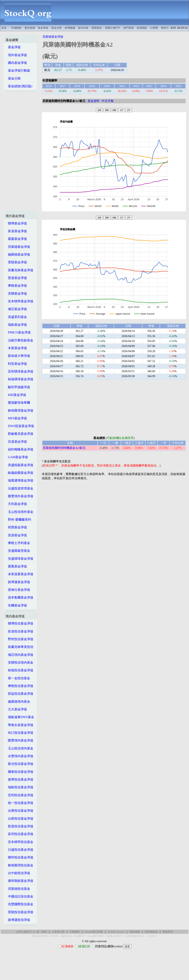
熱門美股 (129, 28)
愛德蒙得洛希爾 (18, 403)
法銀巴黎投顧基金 (19, 340)
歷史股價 (30, 28)
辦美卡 (165, 28)
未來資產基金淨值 (19, 574)
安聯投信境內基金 (19, 662)
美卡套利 (54, 936)
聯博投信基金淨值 (19, 623)
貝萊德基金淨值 (18, 247)
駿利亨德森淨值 (18, 387)
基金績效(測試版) (19, 86)
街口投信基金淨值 (19, 733)
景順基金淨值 (16, 262)
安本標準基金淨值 (19, 301)
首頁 (4, 28)
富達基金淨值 (16, 231)
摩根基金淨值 (16, 286)
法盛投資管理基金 (19, 488)
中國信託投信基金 (19, 896)
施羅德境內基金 (18, 702)
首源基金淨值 (16, 535)
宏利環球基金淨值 (19, 371)
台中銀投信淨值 (18, 873)
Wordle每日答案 (94, 932)
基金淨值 (43, 28)
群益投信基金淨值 (19, 694)
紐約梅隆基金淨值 (19, 449)
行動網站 (75, 932)
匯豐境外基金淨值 (19, 496)
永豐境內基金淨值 (19, 756)
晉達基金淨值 (16, 278)
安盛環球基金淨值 (19, 559)
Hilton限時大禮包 (95, 936)
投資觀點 (142, 28)
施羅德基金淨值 (18, 254)
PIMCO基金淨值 (18, 332)
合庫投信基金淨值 (19, 811)
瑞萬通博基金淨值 (19, 480)
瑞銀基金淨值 (16, 325)
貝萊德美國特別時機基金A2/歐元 (64, 448)
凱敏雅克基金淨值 (19, 434)
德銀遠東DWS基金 (20, 717)
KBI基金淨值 (16, 395)
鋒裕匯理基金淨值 (19, 410)
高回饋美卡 (80, 936)
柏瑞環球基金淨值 (19, 379)
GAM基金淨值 (17, 457)
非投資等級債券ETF (135, 936)
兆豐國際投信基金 (19, 904)
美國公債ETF (113, 28)
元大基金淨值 (16, 709)
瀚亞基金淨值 (16, 309)
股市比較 (83, 28)
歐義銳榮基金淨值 (19, 473)
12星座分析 (58, 932)
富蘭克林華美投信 (19, 647)
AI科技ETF (152, 936)
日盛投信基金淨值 (19, 850)
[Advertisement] (122, 13)
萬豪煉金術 (66, 936)
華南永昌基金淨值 (19, 725)
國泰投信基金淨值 (19, 772)
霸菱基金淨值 (16, 239)
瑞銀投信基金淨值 (19, 787)
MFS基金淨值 (16, 418)
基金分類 (56, 28)
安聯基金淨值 (16, 294)
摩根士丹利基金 (18, 543)
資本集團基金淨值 (19, 597)
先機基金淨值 (16, 605)
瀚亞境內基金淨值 (19, 655)
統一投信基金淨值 (19, 803)
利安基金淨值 (16, 364)
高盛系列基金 (16, 317)
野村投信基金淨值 (19, 639)
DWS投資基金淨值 (20, 426)
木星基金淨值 (16, 348)
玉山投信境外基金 (19, 512)
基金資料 (94, 101)
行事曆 (154, 28)
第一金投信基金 (18, 678)
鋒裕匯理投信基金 (19, 865)
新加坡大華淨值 (18, 356)
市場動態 (16, 28)
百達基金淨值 (16, 442)
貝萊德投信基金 (18, 889)
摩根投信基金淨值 (19, 686)
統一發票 (42, 932)
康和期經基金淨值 (19, 881)
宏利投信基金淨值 (19, 795)
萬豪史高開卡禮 (40, 936)
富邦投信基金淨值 (19, 834)
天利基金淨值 (16, 504)
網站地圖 (135, 932)
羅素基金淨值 (16, 566)
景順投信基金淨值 (19, 912)
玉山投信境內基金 (19, 748)
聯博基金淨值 (16, 223)
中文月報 (108, 101)
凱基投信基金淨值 (19, 826)
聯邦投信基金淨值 (19, 857)
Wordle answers (116, 932)
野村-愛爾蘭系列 (18, 520)
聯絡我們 (168, 932)
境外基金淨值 (16, 55)
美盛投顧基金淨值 (19, 465)
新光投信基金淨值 (19, 764)
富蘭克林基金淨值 (19, 270)
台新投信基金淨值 (19, 819)
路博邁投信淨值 (18, 920)
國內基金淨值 (16, 63)
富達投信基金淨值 (19, 631)
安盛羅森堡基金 (18, 551)
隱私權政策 (151, 932)
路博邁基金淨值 (18, 582)
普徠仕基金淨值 (18, 590)
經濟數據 (70, 28)
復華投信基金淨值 (19, 779)
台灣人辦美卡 (24, 932)
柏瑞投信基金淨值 (19, 670)
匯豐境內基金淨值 (19, 740)
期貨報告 (97, 28)
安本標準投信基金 (19, 842)
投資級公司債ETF (114, 936)
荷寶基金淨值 (16, 527)
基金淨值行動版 (18, 70)
